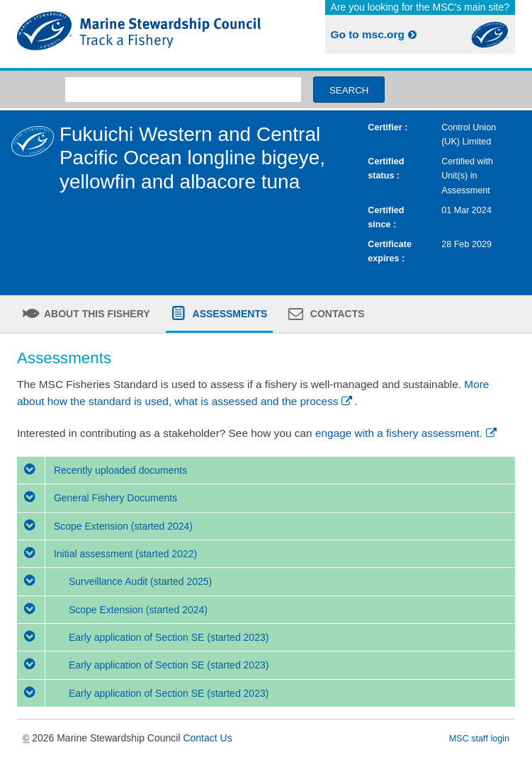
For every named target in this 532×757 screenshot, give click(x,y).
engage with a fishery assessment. (407, 433)
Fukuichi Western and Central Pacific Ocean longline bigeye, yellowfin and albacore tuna (192, 158)
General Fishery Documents (97, 498)
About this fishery (96, 314)
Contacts (336, 314)
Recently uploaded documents (102, 470)
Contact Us (207, 738)
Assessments (228, 314)
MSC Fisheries (139, 34)
